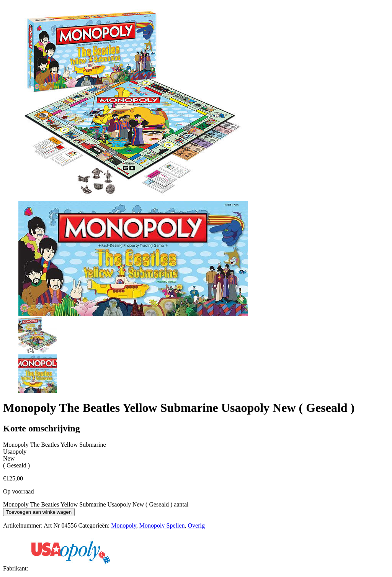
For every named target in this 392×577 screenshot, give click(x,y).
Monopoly (124, 525)
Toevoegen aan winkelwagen (39, 512)
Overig (196, 525)
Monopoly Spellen (162, 525)
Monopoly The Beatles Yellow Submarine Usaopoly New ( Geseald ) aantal (96, 504)
